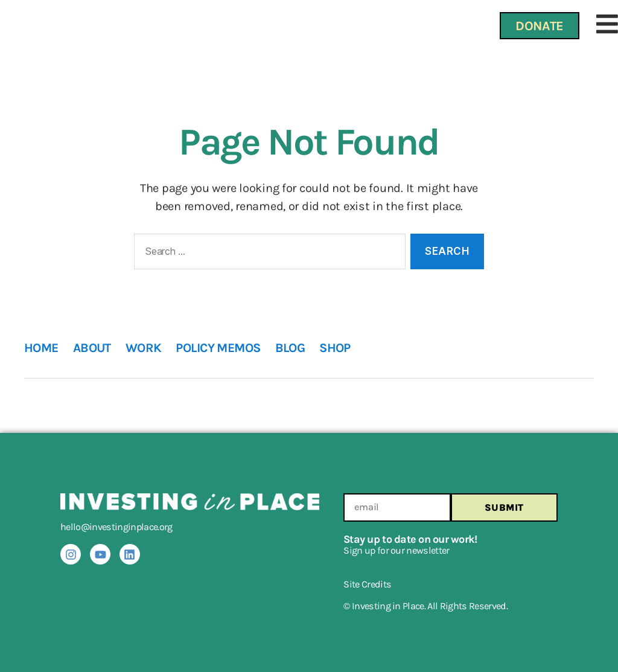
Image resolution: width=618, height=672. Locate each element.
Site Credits (367, 584)
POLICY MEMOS (218, 348)
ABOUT (92, 348)
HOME (41, 348)
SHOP (335, 348)
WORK (144, 348)
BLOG (290, 348)
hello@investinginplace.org (116, 527)
